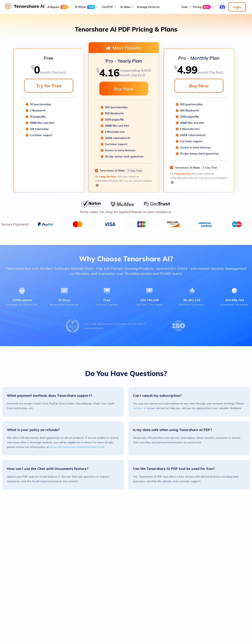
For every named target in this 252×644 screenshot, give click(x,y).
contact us (140, 408)
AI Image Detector (148, 7)
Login (237, 7)
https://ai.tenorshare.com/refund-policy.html (77, 447)
